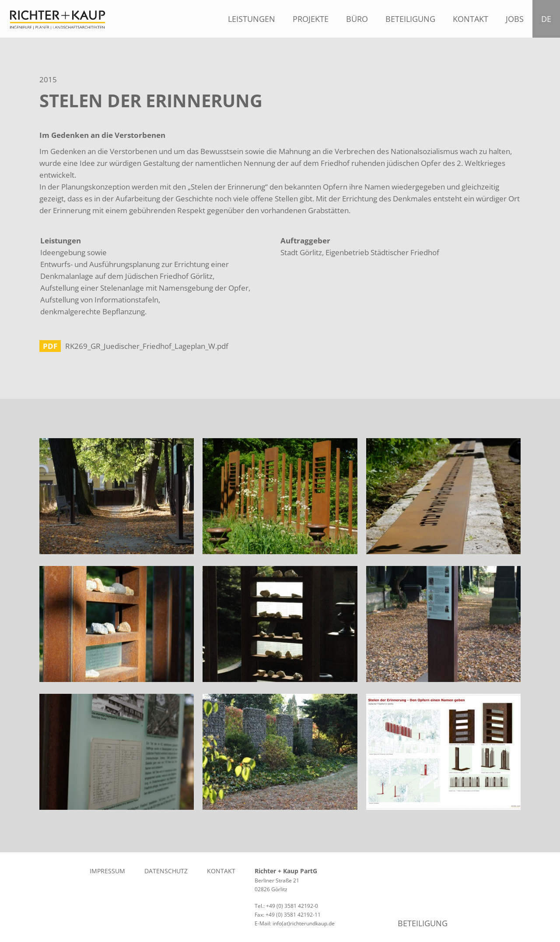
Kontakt (471, 19)
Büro (357, 19)
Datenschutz (166, 871)
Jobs (515, 19)
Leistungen (252, 19)
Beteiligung (410, 19)
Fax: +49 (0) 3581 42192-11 (288, 915)
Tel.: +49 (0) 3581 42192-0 (286, 906)
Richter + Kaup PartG (286, 871)
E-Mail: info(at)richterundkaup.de (295, 923)
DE (548, 19)
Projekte (311, 19)
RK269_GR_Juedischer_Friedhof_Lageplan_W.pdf (147, 346)
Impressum (107, 871)
